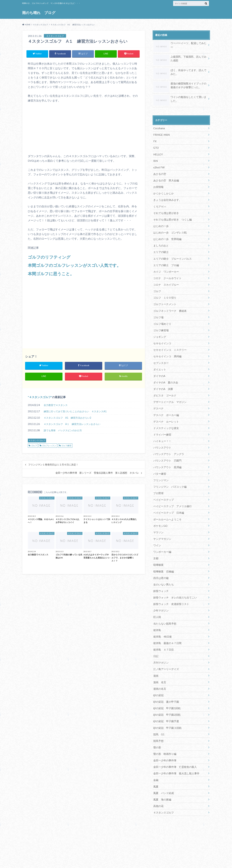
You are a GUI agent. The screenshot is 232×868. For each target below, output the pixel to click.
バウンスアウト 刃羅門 (166, 450)
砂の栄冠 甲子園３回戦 (166, 709)
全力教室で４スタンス (56, 405)
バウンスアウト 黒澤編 (166, 456)
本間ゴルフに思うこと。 (51, 273)
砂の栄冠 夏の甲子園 (165, 684)
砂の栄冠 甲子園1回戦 (166, 690)
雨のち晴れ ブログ (39, 13)
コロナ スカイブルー (165, 280)
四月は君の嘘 (160, 564)
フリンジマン (160, 469)
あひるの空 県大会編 (165, 178)
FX (155, 140)
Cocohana (159, 128)
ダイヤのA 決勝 (163, 381)
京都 (156, 545)
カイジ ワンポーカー (165, 267)
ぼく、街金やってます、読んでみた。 (180, 72)
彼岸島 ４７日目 (163, 634)
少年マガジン (160, 596)
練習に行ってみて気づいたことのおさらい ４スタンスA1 (75, 412)
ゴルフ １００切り (164, 292)
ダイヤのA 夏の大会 (165, 374)
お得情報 (158, 185)
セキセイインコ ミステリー (169, 343)
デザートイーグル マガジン (169, 393)
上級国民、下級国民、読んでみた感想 (180, 59)
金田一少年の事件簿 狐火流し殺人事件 (175, 754)
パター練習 (159, 463)
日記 (156, 640)
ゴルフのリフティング (49, 257)
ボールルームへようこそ (166, 507)
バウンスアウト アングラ (168, 444)
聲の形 (157, 728)
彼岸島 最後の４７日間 (166, 627)
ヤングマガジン (162, 526)
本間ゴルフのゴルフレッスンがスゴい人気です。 (74, 265)
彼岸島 (157, 615)
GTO (156, 147)
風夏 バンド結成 (163, 773)
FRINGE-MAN (161, 134)
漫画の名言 (159, 672)
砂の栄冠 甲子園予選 (165, 703)
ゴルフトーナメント (164, 299)
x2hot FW (159, 166)
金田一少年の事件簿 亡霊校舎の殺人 (174, 747)
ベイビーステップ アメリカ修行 (171, 494)
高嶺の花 (158, 785)
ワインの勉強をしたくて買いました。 (180, 99)
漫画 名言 (159, 665)
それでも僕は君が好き (165, 210)
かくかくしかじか (163, 191)
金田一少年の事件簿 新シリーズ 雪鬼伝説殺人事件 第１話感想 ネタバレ (97, 473)
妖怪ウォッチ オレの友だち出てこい (174, 583)
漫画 (156, 659)
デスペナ (158, 400)
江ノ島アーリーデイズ (165, 653)
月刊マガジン (160, 646)
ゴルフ (34, 446)
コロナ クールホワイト (166, 273)
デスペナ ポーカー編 (165, 406)
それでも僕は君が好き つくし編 (171, 216)
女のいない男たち (163, 570)
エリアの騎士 (160, 248)
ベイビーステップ (163, 488)
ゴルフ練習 (66, 446)
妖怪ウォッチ (160, 577)
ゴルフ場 (158, 311)
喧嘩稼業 (158, 551)
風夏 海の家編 (162, 779)
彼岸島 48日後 (162, 621)
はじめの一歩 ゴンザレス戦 (169, 229)
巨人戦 (157, 602)
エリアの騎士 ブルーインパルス (171, 254)
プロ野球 (158, 482)
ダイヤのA (159, 368)
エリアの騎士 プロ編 (165, 261)
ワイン (157, 532)
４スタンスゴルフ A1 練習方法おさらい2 (67, 418)
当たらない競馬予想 (164, 608)
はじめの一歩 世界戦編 (166, 235)
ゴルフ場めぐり (162, 318)
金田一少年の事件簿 (164, 741)
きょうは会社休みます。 (166, 197)
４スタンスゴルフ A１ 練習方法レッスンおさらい (72, 424)
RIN (155, 159)
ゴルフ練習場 (160, 324)
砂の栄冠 (158, 678)
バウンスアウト (162, 438)
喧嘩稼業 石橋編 (163, 558)
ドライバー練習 (162, 425)
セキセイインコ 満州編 (166, 349)
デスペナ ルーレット (165, 412)
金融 (156, 760)
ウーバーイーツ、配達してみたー (180, 44)
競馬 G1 (159, 716)
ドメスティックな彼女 (165, 419)
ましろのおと (160, 242)
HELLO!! (158, 153)
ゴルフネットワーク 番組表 (169, 305)
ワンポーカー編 (162, 539)
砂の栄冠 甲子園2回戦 (166, 697)
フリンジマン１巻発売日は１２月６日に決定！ (53, 465)
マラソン (158, 520)
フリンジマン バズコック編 (169, 475)
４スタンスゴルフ (40, 397)
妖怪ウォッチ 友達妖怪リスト (170, 589)
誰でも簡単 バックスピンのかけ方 (63, 430)
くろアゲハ (159, 204)
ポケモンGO (160, 513)
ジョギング (159, 330)
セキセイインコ (162, 336)
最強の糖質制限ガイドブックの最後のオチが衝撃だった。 (180, 86)
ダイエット (159, 362)
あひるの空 (159, 172)
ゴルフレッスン (49, 446)
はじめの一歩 (160, 223)
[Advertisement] (84, 312)
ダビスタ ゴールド (164, 387)
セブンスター (160, 355)
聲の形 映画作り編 (164, 735)
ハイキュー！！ (162, 431)
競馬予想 (158, 722)
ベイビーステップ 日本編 (168, 501)
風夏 (156, 766)
